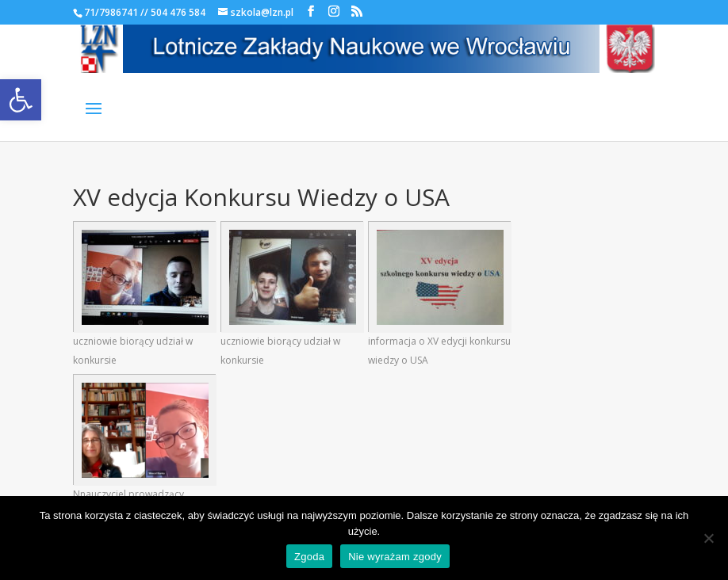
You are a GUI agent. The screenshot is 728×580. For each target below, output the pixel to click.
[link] (21, 100)
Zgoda (309, 557)
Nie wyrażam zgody (395, 557)
